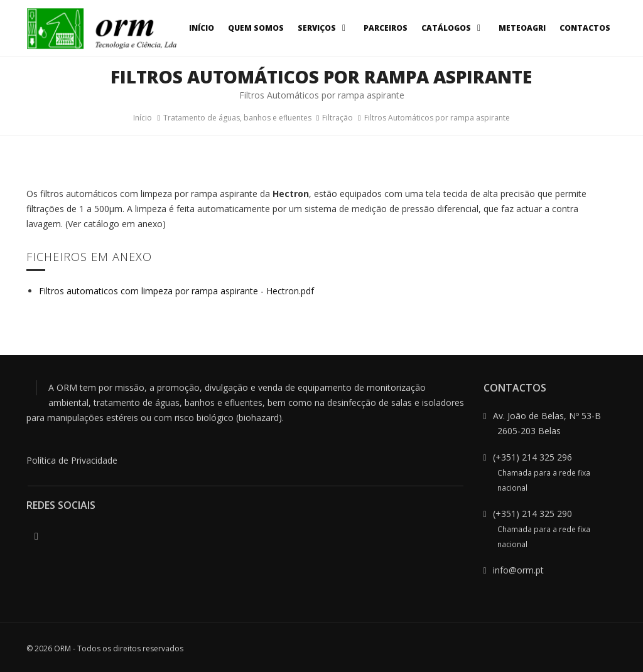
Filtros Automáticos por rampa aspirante (437, 118)
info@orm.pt (518, 570)
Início (202, 28)
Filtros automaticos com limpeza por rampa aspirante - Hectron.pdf (176, 291)
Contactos (585, 28)
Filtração (338, 118)
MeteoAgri (522, 28)
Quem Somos (256, 28)
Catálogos (453, 28)
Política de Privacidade (72, 460)
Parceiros (386, 28)
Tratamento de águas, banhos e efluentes (237, 118)
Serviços (324, 28)
